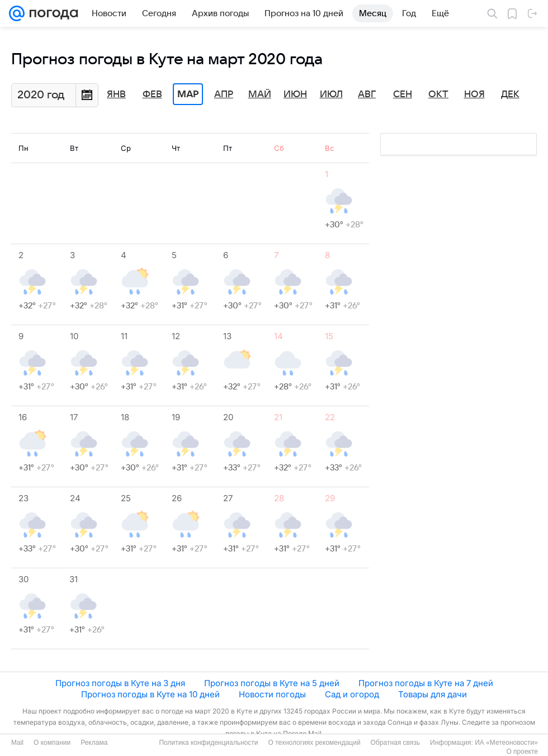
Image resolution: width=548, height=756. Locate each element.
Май (260, 94)
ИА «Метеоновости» (506, 743)
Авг (367, 94)
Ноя (474, 94)
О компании (52, 743)
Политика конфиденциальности (208, 743)
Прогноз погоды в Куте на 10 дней (150, 694)
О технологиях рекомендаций (314, 743)
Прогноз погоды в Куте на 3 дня (120, 683)
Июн (295, 94)
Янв (116, 94)
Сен (403, 94)
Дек (510, 94)
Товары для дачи (433, 694)
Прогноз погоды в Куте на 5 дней (272, 683)
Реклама (94, 743)
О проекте (522, 752)
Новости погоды (272, 694)
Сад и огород (352, 694)
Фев (152, 94)
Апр (224, 94)
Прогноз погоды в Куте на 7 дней (426, 683)
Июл (331, 94)
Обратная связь (395, 743)
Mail (17, 743)
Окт (438, 94)
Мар (188, 94)
